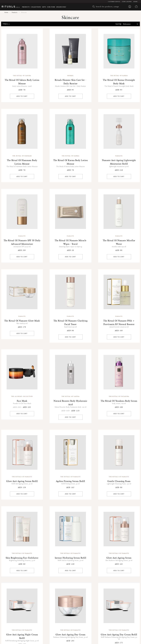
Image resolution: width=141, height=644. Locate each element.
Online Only (61, 7)
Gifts (44, 7)
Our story (51, 7)
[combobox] (106, 7)
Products (26, 7)
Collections (36, 7)
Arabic (136, 2)
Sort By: (119, 24)
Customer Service (114, 2)
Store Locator (127, 2)
